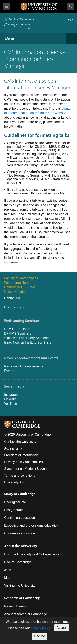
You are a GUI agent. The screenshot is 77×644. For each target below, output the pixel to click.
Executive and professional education (31, 526)
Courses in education (20, 533)
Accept (62, 628)
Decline (40, 636)
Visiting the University (20, 585)
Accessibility (13, 448)
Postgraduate (14, 510)
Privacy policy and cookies (23, 462)
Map (7, 578)
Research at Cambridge (22, 598)
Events (9, 371)
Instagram (11, 395)
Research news (15, 606)
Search (71, 6)
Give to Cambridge (18, 562)
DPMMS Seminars (18, 333)
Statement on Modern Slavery (26, 469)
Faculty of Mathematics (21, 19)
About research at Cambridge (26, 614)
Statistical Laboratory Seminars (27, 338)
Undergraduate (15, 502)
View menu (6, 6)
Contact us (12, 298)
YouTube (11, 404)
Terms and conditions (20, 475)
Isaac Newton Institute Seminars (28, 343)
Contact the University (20, 442)
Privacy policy (14, 307)
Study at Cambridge (20, 494)
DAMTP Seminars (17, 329)
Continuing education (20, 518)
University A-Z (14, 482)
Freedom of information (21, 455)
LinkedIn (10, 399)
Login (70, 19)
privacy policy (41, 628)
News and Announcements (24, 366)
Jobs (8, 570)
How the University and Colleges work (32, 554)
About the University (21, 546)
